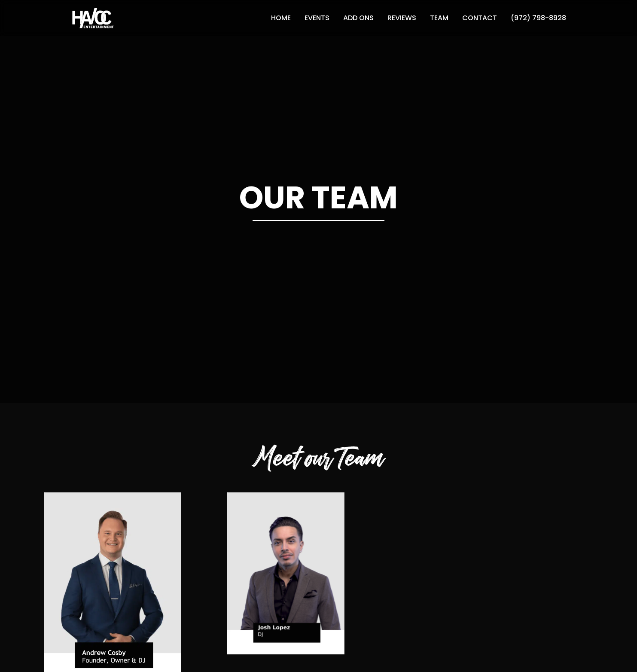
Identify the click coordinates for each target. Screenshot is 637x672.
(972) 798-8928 (538, 18)
